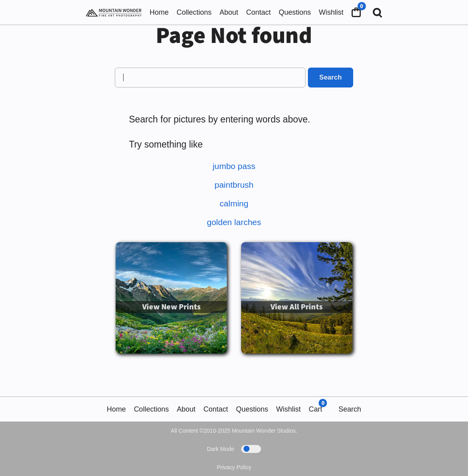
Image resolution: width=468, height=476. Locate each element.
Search (350, 409)
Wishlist (331, 12)
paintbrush (234, 185)
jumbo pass (234, 166)
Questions (295, 12)
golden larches (234, 222)
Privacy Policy (234, 467)
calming (234, 203)
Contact (259, 12)
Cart (318, 406)
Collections (194, 12)
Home (159, 12)
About (229, 12)
